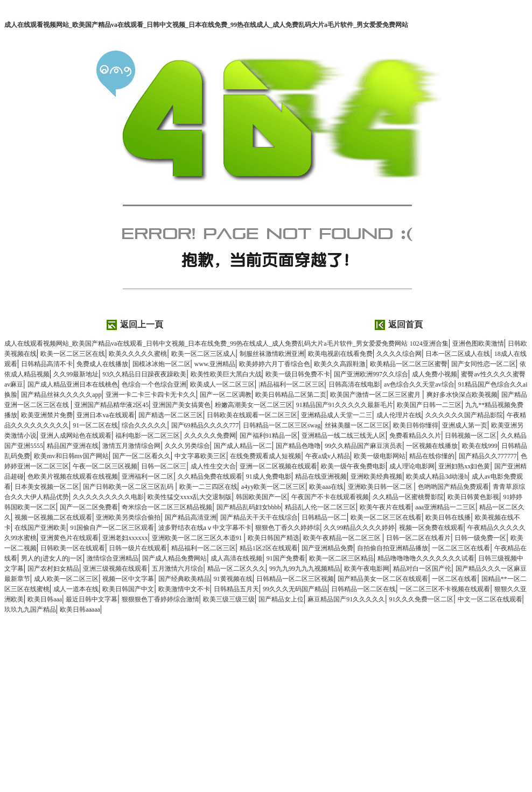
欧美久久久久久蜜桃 (138, 354)
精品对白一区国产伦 (422, 569)
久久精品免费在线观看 (210, 476)
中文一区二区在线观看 (490, 599)
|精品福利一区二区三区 (291, 384)
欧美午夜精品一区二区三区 (343, 538)
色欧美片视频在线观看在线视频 (73, 476)
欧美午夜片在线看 (386, 507)
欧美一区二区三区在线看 (386, 517)
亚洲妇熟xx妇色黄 (464, 466)
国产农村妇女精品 (53, 569)
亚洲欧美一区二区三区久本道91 (198, 538)
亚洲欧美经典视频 (376, 476)
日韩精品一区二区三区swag (282, 425)
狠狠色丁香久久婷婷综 (288, 528)
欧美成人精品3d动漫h (437, 476)
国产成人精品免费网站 (174, 558)
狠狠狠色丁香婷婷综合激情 (160, 599)
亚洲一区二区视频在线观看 (278, 466)
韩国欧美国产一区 (262, 497)
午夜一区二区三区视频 (105, 466)
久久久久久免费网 (210, 436)
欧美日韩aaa (45, 599)
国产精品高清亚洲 (191, 517)
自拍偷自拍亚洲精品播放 (393, 548)
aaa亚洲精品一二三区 (445, 507)
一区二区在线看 (454, 579)
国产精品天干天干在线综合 (259, 517)
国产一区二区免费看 (89, 507)
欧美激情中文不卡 (184, 589)
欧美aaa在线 (326, 487)
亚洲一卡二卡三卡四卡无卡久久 (151, 395)
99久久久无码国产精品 (295, 589)
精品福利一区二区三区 (204, 548)
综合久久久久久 (144, 425)
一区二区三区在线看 (461, 548)
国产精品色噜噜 (298, 446)
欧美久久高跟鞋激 (340, 364)
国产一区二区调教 (226, 395)
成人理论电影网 (412, 466)
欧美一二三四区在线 (208, 487)
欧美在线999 (480, 446)
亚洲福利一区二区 (148, 476)
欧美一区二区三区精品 (341, 558)
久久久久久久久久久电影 (108, 497)
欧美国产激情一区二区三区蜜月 (376, 395)
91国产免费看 (286, 558)
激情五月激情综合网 (131, 446)
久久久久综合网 (399, 354)
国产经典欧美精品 (184, 579)
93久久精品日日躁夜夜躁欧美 (144, 374)
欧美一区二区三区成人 (204, 354)
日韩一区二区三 (164, 466)
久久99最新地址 (76, 374)
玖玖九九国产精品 (30, 609)
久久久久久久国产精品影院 (464, 415)
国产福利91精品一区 (269, 436)
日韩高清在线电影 (354, 384)
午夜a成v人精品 (328, 456)
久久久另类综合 (187, 446)
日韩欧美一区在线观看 (73, 548)
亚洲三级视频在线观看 (115, 569)
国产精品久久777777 (488, 456)
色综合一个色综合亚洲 (154, 384)
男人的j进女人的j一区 (52, 558)
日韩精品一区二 (324, 517)
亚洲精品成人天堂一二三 (337, 415)
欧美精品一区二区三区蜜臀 (409, 364)
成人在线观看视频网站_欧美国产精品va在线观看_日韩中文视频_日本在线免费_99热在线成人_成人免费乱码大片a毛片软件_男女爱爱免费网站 (206, 25)
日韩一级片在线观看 (138, 548)
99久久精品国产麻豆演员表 (363, 446)
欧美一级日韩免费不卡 (298, 374)
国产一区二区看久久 (142, 456)
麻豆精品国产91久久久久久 (346, 599)
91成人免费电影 (269, 476)
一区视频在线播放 (432, 446)
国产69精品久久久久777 (205, 425)
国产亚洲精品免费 (327, 548)
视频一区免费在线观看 (431, 528)
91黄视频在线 (233, 579)
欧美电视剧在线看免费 (340, 354)
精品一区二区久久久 (236, 569)
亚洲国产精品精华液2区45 (111, 405)
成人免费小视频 (435, 374)
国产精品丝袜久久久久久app (61, 395)
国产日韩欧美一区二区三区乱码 (129, 487)
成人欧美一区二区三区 (66, 579)
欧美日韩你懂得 (416, 425)
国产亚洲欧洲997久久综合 (371, 374)
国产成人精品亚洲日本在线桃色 (73, 384)
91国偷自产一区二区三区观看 (112, 528)
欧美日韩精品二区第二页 (291, 395)
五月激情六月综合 (178, 569)
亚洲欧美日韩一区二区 (381, 487)
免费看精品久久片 (415, 436)
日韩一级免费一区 (480, 538)
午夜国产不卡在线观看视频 (330, 497)
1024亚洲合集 (429, 344)
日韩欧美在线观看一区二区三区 (252, 415)
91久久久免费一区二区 (421, 599)
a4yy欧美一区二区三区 (273, 487)
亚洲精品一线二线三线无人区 (344, 436)
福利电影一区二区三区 (148, 436)
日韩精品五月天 (236, 589)
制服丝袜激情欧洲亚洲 (272, 354)
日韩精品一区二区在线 (363, 589)
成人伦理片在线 (399, 415)
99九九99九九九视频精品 (305, 569)
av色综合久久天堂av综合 (419, 384)
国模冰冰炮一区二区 (162, 364)
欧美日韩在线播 (448, 517)
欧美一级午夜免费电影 (353, 466)
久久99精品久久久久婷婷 (359, 528)
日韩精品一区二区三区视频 (295, 579)
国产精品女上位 (281, 599)
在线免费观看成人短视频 (265, 456)
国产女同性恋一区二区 (484, 364)
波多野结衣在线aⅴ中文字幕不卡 (205, 528)
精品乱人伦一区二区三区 (320, 507)
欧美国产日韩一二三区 (429, 405)
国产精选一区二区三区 (171, 415)
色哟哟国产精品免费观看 (453, 487)
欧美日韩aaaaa (80, 609)
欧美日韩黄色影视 (473, 497)
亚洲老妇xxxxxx (125, 538)
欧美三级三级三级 (229, 599)
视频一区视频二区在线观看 (53, 517)
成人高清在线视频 (236, 558)
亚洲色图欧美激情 (478, 344)
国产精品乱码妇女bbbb (249, 507)
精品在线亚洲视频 (321, 476)
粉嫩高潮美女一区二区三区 (254, 405)
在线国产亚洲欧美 (40, 528)
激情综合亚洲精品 (113, 558)
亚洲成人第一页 (465, 425)
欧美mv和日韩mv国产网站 (71, 456)
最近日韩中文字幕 (92, 599)
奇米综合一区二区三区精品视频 (167, 507)
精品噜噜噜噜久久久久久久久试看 (426, 558)
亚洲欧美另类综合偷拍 (128, 517)
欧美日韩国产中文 (128, 589)
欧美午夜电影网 (367, 569)
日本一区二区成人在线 (458, 354)
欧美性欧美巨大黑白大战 (226, 374)
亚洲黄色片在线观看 (69, 538)
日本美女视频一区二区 (47, 487)
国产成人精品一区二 (243, 446)
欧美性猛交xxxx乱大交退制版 (190, 497)
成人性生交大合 (213, 466)
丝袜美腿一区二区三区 (357, 425)
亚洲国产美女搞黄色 (181, 405)
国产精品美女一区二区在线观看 (383, 579)
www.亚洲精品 (215, 364)
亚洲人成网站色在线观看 (76, 436)
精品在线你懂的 (432, 456)
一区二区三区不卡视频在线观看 (445, 589)
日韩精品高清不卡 (47, 364)
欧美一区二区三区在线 (73, 354)
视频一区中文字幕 (128, 579)
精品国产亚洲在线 (73, 446)
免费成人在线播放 (102, 364)
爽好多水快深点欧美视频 (462, 395)
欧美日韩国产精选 (274, 538)
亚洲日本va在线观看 (105, 415)
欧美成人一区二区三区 (222, 384)
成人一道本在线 (76, 589)
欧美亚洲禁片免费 (47, 415)
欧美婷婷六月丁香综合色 (275, 364)
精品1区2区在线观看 (269, 548)
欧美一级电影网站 (380, 456)
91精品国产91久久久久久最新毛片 (345, 405)
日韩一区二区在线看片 (418, 538)
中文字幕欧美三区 (200, 456)
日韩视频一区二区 (471, 436)
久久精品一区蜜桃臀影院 (408, 497)
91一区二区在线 (95, 425)
